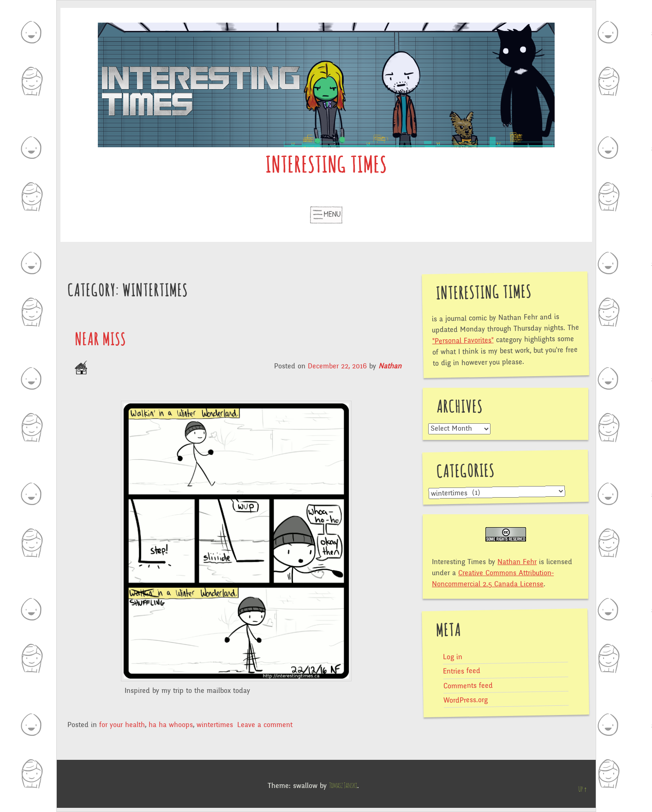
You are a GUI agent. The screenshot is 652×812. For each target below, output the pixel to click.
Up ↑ (583, 789)
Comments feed (468, 686)
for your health (122, 725)
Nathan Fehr (517, 562)
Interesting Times (326, 167)
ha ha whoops (171, 725)
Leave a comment (265, 725)
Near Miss (100, 340)
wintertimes (215, 725)
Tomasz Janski (343, 786)
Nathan (390, 366)
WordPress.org (466, 700)
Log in (453, 657)
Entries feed (462, 671)
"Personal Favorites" (463, 340)
